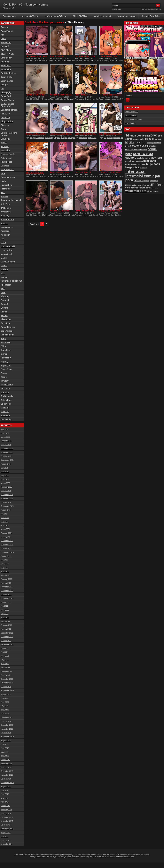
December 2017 (7, 817)
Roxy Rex (5, 323)
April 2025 (5, 479)
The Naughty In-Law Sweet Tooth (38, 61)
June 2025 (5, 472)
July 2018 (4, 790)
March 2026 (5, 437)
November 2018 (7, 775)
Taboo (4, 377)
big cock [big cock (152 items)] (149, 139)
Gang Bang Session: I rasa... (111, 211)
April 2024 (5, 525)
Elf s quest (88, 176)
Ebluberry (5, 139)
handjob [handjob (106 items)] (129, 164)
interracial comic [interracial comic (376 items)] (140, 176)
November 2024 (7, 498)
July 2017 (4, 837)
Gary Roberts (7, 170)
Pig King (5, 296)
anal (31, 60)
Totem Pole (6, 400)
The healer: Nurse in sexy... (36, 95)
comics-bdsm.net (103, 16)
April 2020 (5, 710)
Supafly (4, 362)
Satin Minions (7, 335)
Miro (3, 273)
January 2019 (6, 767)
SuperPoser (6, 369)
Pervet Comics (130, 123)
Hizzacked (6, 189)
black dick (83, 99)
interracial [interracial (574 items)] (135, 171)
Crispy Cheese (8, 100)
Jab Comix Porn (131, 116)
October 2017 (6, 825)
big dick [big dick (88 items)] (158, 139)
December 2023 (7, 541)
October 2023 (6, 548)
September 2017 (7, 829)
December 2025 (7, 449)
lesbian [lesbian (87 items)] (146, 181)
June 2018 (5, 794)
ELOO (4, 143)
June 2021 (5, 656)
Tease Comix (7, 385)
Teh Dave (5, 388)
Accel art (5, 27)
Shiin (3, 346)
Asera (4, 39)
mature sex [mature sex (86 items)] (136, 185)
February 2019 (6, 764)
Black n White (7, 54)
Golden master (8, 177)
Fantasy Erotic (8, 154)
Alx (2, 35)
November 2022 (7, 591)
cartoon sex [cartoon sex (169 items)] (137, 146)
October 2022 (6, 595)
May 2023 (5, 568)
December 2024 (7, 495)
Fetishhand (6, 158)
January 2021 (6, 675)
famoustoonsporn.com (133, 119)
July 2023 (4, 560)
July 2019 (4, 744)
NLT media (6, 285)
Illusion (4, 196)
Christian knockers (64, 99)
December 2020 (7, 679)
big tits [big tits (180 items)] (130, 142)
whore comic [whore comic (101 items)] (153, 191)
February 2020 (6, 717)
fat (48, 176)
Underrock (6, 404)
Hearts (65, 176)
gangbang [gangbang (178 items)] (150, 161)
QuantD (4, 304)
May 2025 (5, 475)
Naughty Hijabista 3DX (12, 281)
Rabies (4, 312)
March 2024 (5, 529)
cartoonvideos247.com (56, 16)
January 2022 (6, 629)
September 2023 (7, 552)
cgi (34, 99)
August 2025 (6, 464)
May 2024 (5, 522)
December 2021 (7, 633)
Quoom (4, 308)
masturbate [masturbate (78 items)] (154, 181)
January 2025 (6, 491)
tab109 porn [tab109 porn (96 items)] (145, 188)
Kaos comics (7, 227)
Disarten (5, 125)
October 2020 (6, 687)
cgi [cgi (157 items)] (147, 146)
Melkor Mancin (8, 262)
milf (117, 60)
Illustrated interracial (11, 200)
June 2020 (5, 702)
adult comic (83, 138)
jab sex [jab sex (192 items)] (138, 180)
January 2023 (6, 583)
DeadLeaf (5, 118)
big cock (90, 60)
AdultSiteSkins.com (127, 857)
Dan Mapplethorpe (10, 110)
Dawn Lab (6, 114)
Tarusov (5, 381)
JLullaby (5, 216)
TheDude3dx (7, 396)
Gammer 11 (40, 138)
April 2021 (5, 664)
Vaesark (5, 408)
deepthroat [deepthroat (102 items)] (130, 161)
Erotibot (5, 147)
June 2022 (5, 610)
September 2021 (7, 644)
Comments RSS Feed (155, 9)
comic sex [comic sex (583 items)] (143, 153)
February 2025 (6, 487)
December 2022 (7, 587)
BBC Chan (6, 50)
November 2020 (7, 683)
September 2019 (7, 737)
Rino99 (4, 316)
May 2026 (5, 429)
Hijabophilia (6, 185)
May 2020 (5, 706)
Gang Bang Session (114, 215)
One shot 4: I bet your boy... (85, 56)
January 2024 (6, 537)
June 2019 (5, 748)
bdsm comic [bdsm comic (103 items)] (138, 139)
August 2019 (6, 741)
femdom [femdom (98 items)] (139, 161)
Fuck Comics (9, 16)
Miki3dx (4, 269)
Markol (4, 258)
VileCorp (5, 412)
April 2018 (5, 802)
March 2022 (5, 621)
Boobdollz (6, 65)
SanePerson (7, 331)
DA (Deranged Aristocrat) (7, 105)
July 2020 (4, 698)
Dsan (3, 129)
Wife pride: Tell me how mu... (111, 134)
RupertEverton (8, 327)
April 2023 (5, 572)
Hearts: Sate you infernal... (61, 172)
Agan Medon (7, 31)
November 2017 (7, 821)
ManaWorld (6, 254)
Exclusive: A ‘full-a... (58, 56)
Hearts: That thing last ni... (85, 211)
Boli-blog (5, 62)
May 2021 (5, 660)
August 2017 (6, 833)
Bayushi (5, 46)
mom (121, 60)
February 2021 (6, 671)
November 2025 (7, 452)
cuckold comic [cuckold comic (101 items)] (143, 158)
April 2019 (5, 756)
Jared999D (6, 212)
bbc (85, 60)
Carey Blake (7, 77)
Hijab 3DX (39, 99)
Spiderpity (6, 358)
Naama (4, 277)
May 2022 (5, 614)
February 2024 (6, 533)
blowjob (64, 138)
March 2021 (5, 667)
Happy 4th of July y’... (83, 95)
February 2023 (6, 579)
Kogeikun (5, 235)
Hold (95, 176)
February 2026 (6, 441)
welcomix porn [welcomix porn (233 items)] (136, 191)
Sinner (4, 354)
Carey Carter (7, 81)
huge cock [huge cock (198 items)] (153, 164)
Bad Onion (6, 42)
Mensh (4, 266)
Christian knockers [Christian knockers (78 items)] (140, 150)
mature (115, 99)
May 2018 (5, 798)
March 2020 (5, 714)
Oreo (3, 293)
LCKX (3, 243)
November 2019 (7, 729)
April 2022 (5, 618)
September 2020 (7, 691)
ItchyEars (5, 204)
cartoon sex (92, 138)
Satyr (3, 339)
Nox (3, 289)
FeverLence (6, 162)
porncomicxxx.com (126, 16)
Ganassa (5, 166)
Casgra (4, 85)
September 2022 (7, 598)
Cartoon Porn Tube (151, 16)
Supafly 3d (6, 365)
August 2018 (6, 786)
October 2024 (6, 502)
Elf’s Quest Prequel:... (34, 211)
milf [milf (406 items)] (154, 184)
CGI (3, 89)
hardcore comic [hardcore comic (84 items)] (139, 164)
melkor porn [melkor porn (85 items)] (146, 185)
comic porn (91, 99)
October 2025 (6, 456)
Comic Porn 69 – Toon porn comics (26, 5)
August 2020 (6, 694)
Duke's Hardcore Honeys (9, 134)
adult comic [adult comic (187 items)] (137, 136)
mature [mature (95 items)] (128, 185)
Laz (2, 239)
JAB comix (6, 208)
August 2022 (6, 602)
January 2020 (6, 721)
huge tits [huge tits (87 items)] (143, 168)
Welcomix (5, 415)
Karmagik (5, 231)
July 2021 (4, 652)
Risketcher (6, 319)
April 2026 (5, 433)
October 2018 (6, 779)
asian (81, 60)
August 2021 (6, 648)
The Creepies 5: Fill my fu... (85, 134)
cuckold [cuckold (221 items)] (131, 158)
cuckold (110, 138)
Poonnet (5, 300)
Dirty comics (7, 121)
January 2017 (6, 840)
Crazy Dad (6, 96)
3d (55, 60)
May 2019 (5, 752)
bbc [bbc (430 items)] (154, 135)
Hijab (3, 181)
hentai (39, 60)
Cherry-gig (6, 92)
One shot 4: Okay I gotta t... (61, 211)
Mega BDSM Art (81, 16)
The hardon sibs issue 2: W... (111, 95)
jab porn (112, 60)
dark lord (60, 60)
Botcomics (6, 69)
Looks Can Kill (8, 246)
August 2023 (6, 556)
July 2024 (4, 514)
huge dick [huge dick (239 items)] (132, 167)
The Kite (5, 392)
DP (35, 60)
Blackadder (6, 58)
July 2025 (4, 468)
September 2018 (7, 783)
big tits (96, 60)
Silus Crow (6, 350)
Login (119, 9)
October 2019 (6, 733)
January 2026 (6, 445)
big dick (35, 215)
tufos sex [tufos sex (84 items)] (154, 188)
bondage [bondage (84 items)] (150, 143)
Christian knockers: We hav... (61, 95)
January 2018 (6, 813)
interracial (48, 138)
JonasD (4, 223)
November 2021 (7, 637)
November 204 (6, 844)
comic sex (43, 176)
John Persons (7, 219)
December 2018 (7, 771)
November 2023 (7, 545)
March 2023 (5, 575)
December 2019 (7, 725)
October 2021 (6, 641)
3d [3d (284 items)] (127, 135)
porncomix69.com (30, 16)
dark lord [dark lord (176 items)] (156, 158)
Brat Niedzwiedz (9, 73)
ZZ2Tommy (6, 419)
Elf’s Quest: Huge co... (83, 172)
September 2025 (7, 460)
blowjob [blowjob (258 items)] (140, 142)
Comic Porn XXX (131, 112)
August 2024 (6, 510)
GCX (3, 173)
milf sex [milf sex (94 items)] (136, 188)
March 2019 (5, 760)
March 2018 (5, 806)
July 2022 (4, 606)
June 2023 (5, 564)
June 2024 (5, 518)
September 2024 (7, 506)
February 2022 (6, 625)
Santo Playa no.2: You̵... (35, 173)
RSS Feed (144, 9)
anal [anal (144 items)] (147, 136)
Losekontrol (48, 99)
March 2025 (5, 483)
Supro (4, 373)
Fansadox (5, 150)
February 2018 (6, 810)
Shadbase (6, 342)
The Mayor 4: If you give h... (61, 134)
